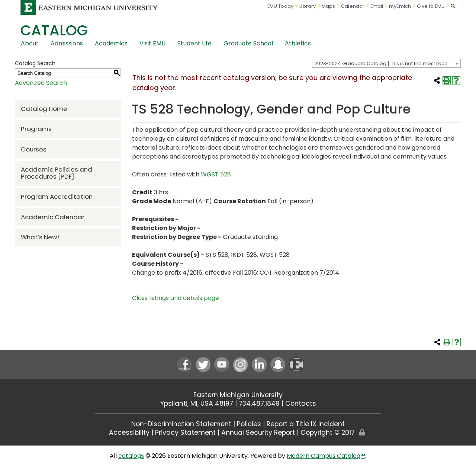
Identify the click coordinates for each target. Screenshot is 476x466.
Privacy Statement (185, 433)
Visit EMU (152, 43)
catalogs (131, 456)
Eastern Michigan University (238, 395)
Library (308, 6)
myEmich (400, 6)
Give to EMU (431, 6)
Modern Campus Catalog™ (326, 456)
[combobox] (386, 63)
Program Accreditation (57, 197)
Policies (249, 424)
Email (377, 6)
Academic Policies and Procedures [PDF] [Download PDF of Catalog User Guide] (57, 173)
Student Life (194, 43)
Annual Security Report (258, 433)
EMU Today (281, 6)
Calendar (353, 6)
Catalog (54, 30)
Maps (328, 6)
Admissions (67, 43)
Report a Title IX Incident (306, 424)
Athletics (298, 43)
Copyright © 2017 (328, 433)
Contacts (301, 403)
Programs (36, 129)
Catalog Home (44, 109)
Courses (34, 149)
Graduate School (248, 43)
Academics (111, 43)
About (30, 43)
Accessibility (129, 433)
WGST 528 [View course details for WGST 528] (216, 174)
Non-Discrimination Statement (181, 424)
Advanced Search (41, 83)
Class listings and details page (176, 298)
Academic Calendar (53, 217)
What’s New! (40, 237)
